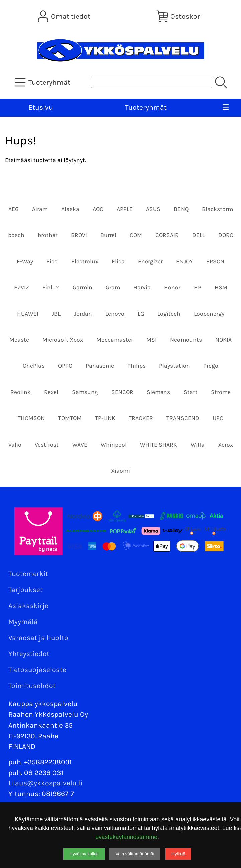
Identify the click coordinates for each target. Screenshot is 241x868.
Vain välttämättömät (135, 854)
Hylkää (178, 854)
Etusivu (41, 107)
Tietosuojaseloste (37, 670)
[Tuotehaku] (151, 82)
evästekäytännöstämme (126, 837)
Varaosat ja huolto (38, 638)
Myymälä (23, 622)
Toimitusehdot (32, 686)
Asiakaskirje (28, 606)
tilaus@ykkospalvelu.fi (45, 783)
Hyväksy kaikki (84, 854)
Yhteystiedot (29, 654)
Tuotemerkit (28, 574)
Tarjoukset (26, 590)
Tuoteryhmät (146, 107)
